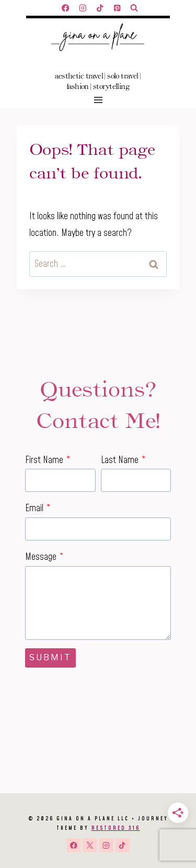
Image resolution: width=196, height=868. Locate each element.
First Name (48, 460)
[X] (90, 845)
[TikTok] (100, 8)
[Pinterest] (117, 8)
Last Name (123, 460)
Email (38, 508)
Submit (50, 657)
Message (44, 557)
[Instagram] (83, 8)
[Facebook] (66, 8)
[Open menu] (98, 100)
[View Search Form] (134, 8)
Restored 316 (116, 828)
